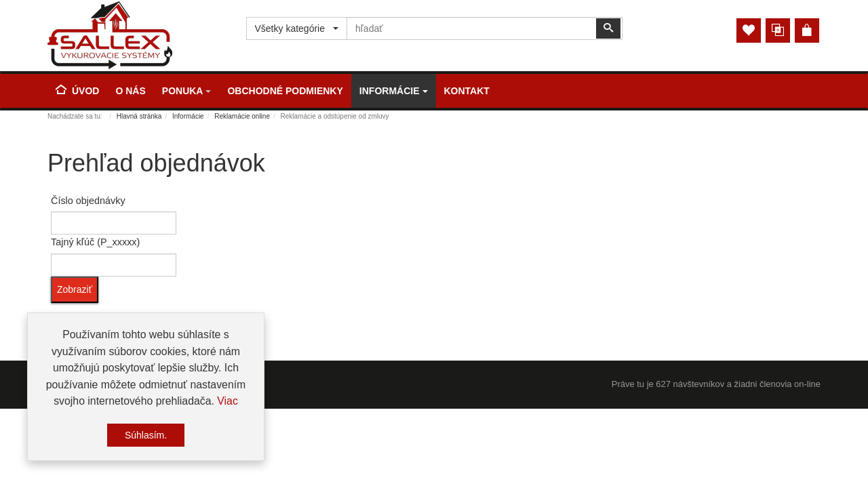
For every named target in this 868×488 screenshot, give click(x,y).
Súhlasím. (146, 436)
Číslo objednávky (88, 201)
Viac (228, 402)
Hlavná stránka (139, 116)
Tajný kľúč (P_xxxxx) (95, 242)
